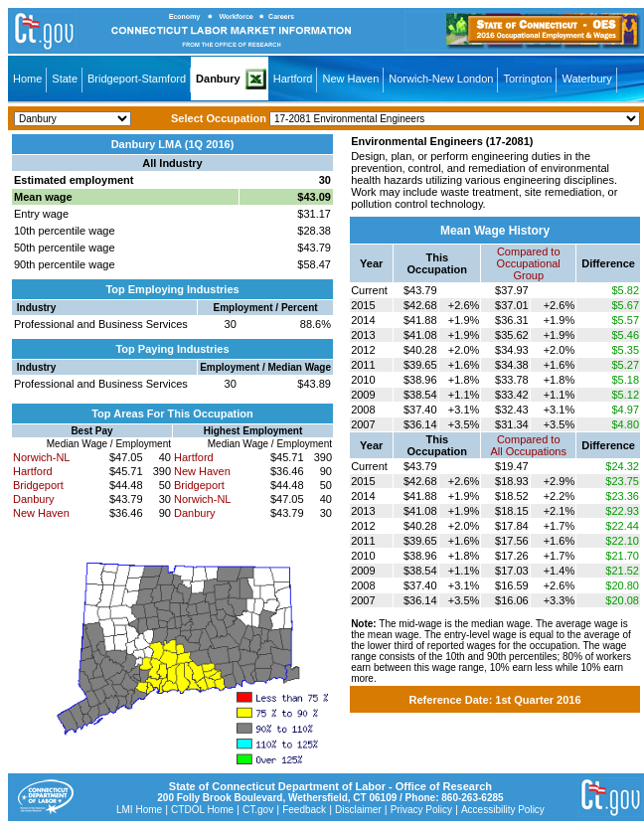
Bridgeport (38, 485)
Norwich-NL (41, 457)
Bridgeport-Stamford (137, 79)
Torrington (527, 79)
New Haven (350, 79)
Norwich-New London (441, 79)
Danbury (218, 79)
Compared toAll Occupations (529, 445)
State (65, 79)
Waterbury (586, 79)
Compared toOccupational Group (529, 263)
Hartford (293, 79)
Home (27, 79)
